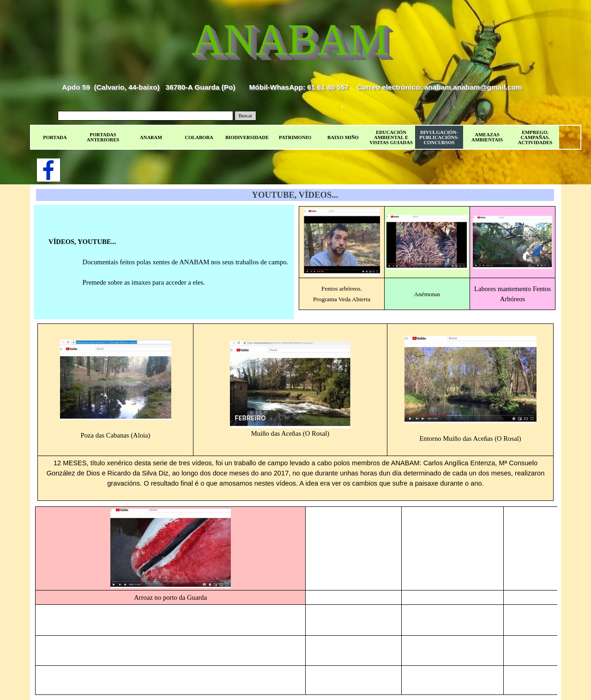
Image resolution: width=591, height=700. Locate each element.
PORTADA (55, 137)
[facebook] (48, 170)
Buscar (246, 116)
